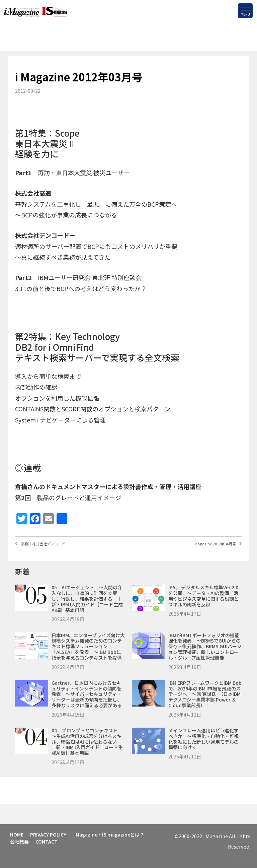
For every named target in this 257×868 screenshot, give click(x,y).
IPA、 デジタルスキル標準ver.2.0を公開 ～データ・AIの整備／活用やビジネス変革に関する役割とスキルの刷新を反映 (203, 596)
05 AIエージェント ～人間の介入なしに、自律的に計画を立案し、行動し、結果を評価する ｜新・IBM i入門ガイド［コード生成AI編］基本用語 (87, 598)
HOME (17, 834)
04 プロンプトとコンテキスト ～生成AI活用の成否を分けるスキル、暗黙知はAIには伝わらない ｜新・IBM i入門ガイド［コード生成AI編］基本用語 (89, 742)
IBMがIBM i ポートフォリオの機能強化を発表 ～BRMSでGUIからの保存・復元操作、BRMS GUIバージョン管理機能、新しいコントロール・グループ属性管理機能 (205, 646)
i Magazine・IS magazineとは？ (110, 834)
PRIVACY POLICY (49, 834)
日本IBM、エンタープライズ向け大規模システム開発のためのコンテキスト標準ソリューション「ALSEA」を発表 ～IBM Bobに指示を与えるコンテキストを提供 (88, 646)
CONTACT (48, 841)
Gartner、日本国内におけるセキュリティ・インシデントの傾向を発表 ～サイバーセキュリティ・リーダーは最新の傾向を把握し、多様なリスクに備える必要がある (87, 694)
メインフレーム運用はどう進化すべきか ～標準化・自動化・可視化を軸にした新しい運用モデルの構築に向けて (203, 739)
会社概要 (20, 841)
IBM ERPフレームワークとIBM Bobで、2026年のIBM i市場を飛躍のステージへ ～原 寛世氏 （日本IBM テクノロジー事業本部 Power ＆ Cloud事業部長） (205, 694)
